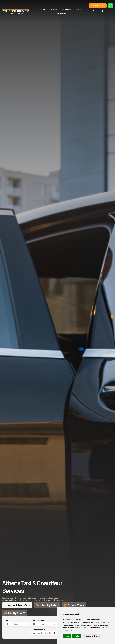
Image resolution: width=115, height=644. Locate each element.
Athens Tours (79, 9)
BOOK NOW (98, 6)
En (95, 11)
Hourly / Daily (61, 13)
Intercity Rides (65, 9)
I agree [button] (67, 636)
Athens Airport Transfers (48, 9)
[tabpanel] (57, 322)
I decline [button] (77, 636)
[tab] (17, 605)
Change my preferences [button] (92, 636)
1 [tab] (112, 316)
